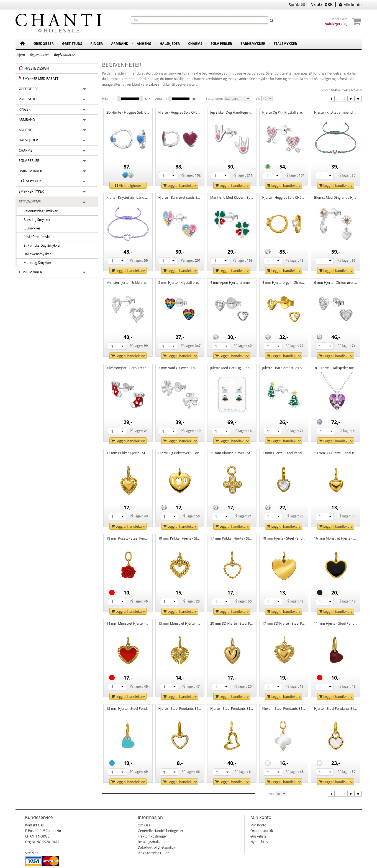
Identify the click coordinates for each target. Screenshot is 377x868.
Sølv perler (221, 44)
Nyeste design (34, 68)
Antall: (160, 99)
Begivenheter (30, 202)
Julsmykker (30, 228)
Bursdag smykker (35, 220)
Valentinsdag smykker (39, 211)
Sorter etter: (214, 99)
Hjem (21, 55)
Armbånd (120, 44)
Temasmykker (31, 272)
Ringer (97, 44)
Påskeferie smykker (37, 237)
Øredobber (44, 44)
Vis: (258, 99)
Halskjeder (170, 44)
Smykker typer (31, 191)
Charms (195, 44)
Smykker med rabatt (39, 78)
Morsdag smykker (36, 263)
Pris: (105, 99)
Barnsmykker (253, 44)
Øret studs (72, 44)
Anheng (144, 44)
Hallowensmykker (36, 254)
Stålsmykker (285, 44)
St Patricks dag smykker (40, 245)
